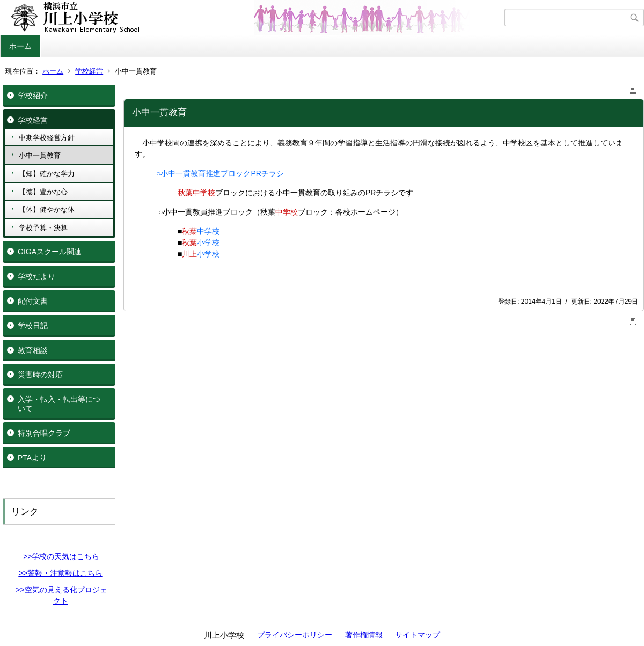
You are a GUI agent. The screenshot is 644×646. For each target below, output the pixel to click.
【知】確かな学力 (47, 174)
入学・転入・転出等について (59, 404)
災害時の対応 (40, 375)
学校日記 (33, 326)
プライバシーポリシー (295, 635)
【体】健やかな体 (47, 210)
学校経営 (89, 71)
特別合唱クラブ (44, 433)
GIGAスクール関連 (50, 252)
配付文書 (33, 301)
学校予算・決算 (43, 228)
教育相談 (33, 350)
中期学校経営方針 (47, 138)
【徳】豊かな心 (43, 192)
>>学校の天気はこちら (61, 556)
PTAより (32, 458)
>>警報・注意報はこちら (60, 573)
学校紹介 (33, 96)
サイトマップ (418, 635)
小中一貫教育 (40, 155)
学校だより (36, 276)
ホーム (20, 46)
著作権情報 (364, 635)
